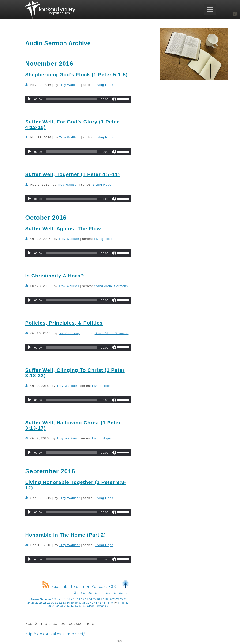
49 (127, 603)
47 (119, 603)
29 (49, 603)
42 (99, 603)
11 (79, 599)
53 (61, 606)
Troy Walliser (70, 85)
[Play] (29, 99)
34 (68, 603)
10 (75, 599)
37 (80, 603)
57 (77, 606)
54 (65, 606)
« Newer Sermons (40, 599)
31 (56, 603)
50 (49, 606)
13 (86, 599)
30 (53, 603)
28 (45, 603)
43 (103, 603)
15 (94, 599)
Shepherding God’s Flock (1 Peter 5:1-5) (77, 75)
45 (111, 603)
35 (72, 603)
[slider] (71, 99)
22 (122, 599)
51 (53, 606)
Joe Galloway (69, 333)
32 (60, 603)
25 (33, 603)
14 (90, 599)
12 (83, 599)
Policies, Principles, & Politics (64, 323)
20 (114, 599)
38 (84, 603)
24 (29, 603)
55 (69, 606)
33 (64, 603)
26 (37, 603)
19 (110, 599)
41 (96, 603)
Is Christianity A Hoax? (55, 276)
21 (118, 599)
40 (92, 603)
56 (73, 606)
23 (126, 599)
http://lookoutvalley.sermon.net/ (55, 634)
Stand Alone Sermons (111, 286)
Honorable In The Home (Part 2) (66, 535)
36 (76, 603)
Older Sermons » (98, 606)
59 (84, 606)
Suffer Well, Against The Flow (63, 228)
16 (98, 599)
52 (57, 606)
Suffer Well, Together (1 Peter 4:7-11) (73, 174)
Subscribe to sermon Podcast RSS (79, 587)
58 (81, 606)
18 (106, 599)
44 (107, 603)
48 (123, 603)
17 (102, 599)
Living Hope (104, 85)
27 (41, 603)
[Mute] (114, 99)
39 (88, 603)
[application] (78, 99)
